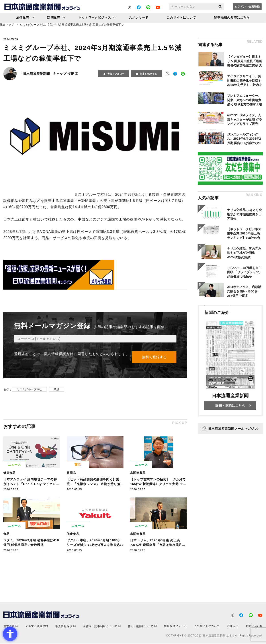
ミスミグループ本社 (29, 390)
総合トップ (7, 25)
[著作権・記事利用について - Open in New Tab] (102, 627)
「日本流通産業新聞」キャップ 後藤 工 (49, 74)
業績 (57, 390)
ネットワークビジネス (95, 17)
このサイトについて (181, 17)
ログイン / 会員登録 (247, 7)
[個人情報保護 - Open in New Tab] (66, 627)
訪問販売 (54, 17)
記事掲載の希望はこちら (232, 17)
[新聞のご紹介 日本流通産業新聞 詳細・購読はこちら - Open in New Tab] (230, 361)
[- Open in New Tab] (130, 7)
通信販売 (23, 17)
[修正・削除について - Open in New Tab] (142, 627)
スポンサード (139, 17)
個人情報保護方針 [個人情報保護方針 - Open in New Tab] (59, 354)
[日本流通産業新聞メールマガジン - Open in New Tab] (230, 429)
